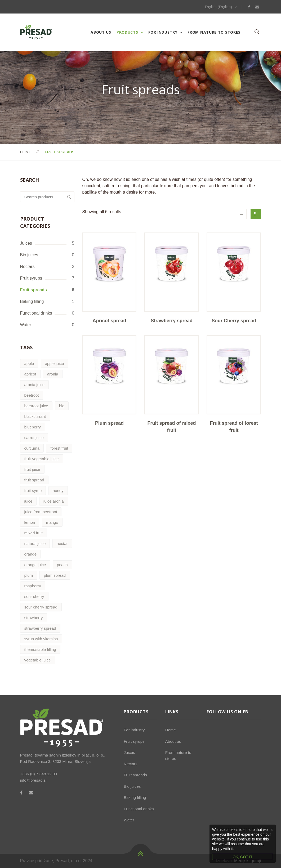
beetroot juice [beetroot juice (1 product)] (36, 406)
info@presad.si (33, 780)
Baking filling (32, 301)
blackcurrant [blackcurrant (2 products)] (35, 416)
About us (101, 32)
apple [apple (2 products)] (29, 363)
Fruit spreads (34, 290)
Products (127, 32)
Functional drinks (36, 313)
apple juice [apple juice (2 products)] (55, 363)
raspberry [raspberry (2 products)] (33, 586)
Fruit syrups (31, 278)
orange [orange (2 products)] (31, 554)
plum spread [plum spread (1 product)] (55, 575)
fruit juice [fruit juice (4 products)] (32, 469)
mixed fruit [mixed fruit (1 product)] (34, 533)
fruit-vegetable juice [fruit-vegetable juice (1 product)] (42, 459)
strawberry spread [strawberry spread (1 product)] (40, 628)
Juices (26, 243)
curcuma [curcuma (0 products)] (32, 448)
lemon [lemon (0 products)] (30, 522)
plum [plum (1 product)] (29, 575)
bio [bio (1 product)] (62, 406)
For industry (163, 32)
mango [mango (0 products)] (52, 522)
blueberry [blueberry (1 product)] (33, 427)
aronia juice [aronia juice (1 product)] (35, 385)
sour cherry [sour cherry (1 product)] (34, 596)
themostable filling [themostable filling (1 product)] (40, 649)
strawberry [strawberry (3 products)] (34, 618)
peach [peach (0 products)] (62, 565)
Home (26, 152)
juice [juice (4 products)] (28, 501)
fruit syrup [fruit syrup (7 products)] (33, 491)
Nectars (27, 267)
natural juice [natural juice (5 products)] (35, 543)
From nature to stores (214, 32)
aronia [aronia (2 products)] (53, 374)
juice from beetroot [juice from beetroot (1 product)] (41, 512)
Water (26, 325)
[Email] (257, 7)
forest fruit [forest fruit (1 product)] (59, 448)
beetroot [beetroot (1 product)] (32, 395)
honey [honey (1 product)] (58, 491)
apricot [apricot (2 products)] (30, 374)
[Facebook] (249, 7)
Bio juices (29, 255)
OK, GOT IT (243, 857)
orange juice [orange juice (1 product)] (35, 565)
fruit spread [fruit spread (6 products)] (34, 480)
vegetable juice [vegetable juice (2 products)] (38, 660)
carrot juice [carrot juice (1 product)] (34, 438)
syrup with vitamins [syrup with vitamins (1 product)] (41, 639)
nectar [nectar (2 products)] (62, 543)
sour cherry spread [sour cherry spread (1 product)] (41, 607)
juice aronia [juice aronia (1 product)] (54, 501)
